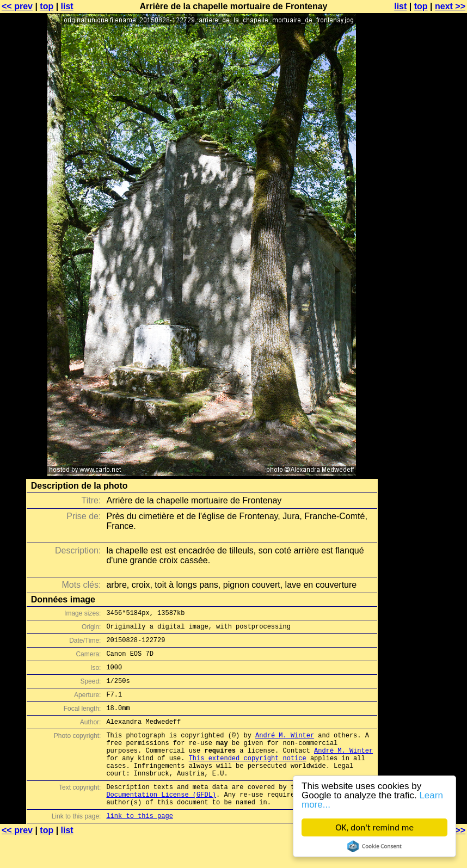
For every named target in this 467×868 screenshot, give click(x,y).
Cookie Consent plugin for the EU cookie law (374, 846)
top (47, 6)
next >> (450, 6)
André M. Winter (285, 751)
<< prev (17, 6)
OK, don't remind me (374, 827)
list (67, 6)
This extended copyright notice (248, 779)
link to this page (139, 847)
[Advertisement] (423, 269)
